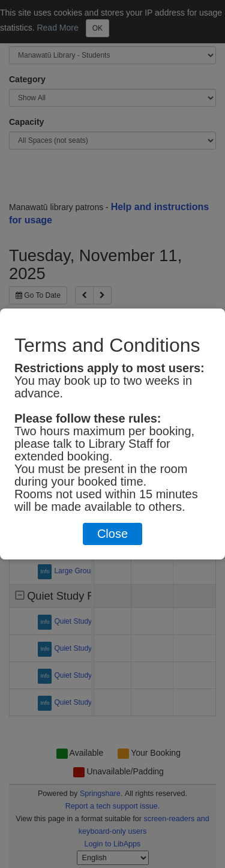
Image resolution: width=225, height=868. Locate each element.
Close (112, 534)
